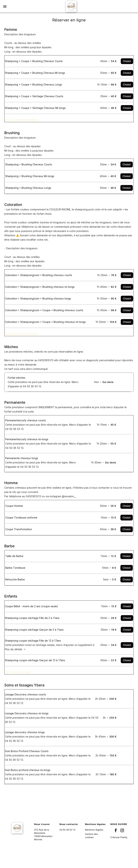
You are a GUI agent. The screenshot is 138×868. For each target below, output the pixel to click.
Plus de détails (21, 662)
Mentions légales (94, 846)
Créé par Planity (119, 853)
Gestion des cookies (91, 852)
